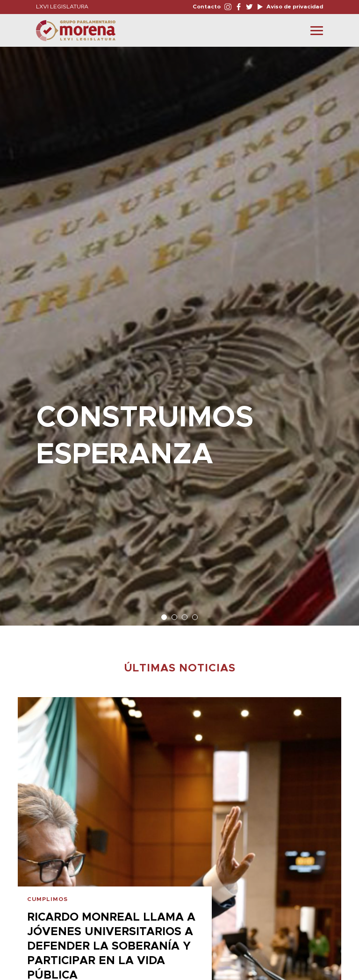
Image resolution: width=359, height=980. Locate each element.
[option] (179, 331)
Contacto (207, 7)
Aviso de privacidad (294, 7)
